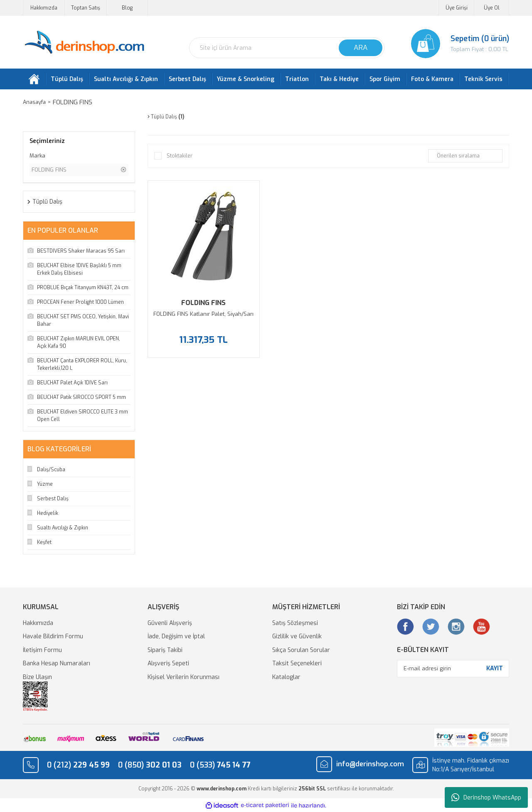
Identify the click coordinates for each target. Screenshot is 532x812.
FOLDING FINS (76, 102)
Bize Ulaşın (37, 677)
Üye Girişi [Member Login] (457, 8)
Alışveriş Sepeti (168, 663)
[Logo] (84, 43)
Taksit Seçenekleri (297, 663)
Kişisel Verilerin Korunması (183, 677)
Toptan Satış (86, 8)
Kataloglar (286, 677)
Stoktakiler (180, 156)
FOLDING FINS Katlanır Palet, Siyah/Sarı (203, 314)
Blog (127, 8)
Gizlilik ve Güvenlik (297, 636)
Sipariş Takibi (165, 650)
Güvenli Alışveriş (170, 623)
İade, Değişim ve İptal (176, 636)
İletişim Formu (42, 650)
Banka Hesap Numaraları (57, 663)
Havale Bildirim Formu (53, 636)
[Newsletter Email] (453, 669)
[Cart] (453, 44)
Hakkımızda (44, 8)
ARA (361, 48)
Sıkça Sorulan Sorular (301, 650)
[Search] (287, 48)
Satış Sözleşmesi (295, 623)
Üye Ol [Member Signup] (492, 8)
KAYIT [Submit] (495, 668)
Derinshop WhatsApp (486, 797)
